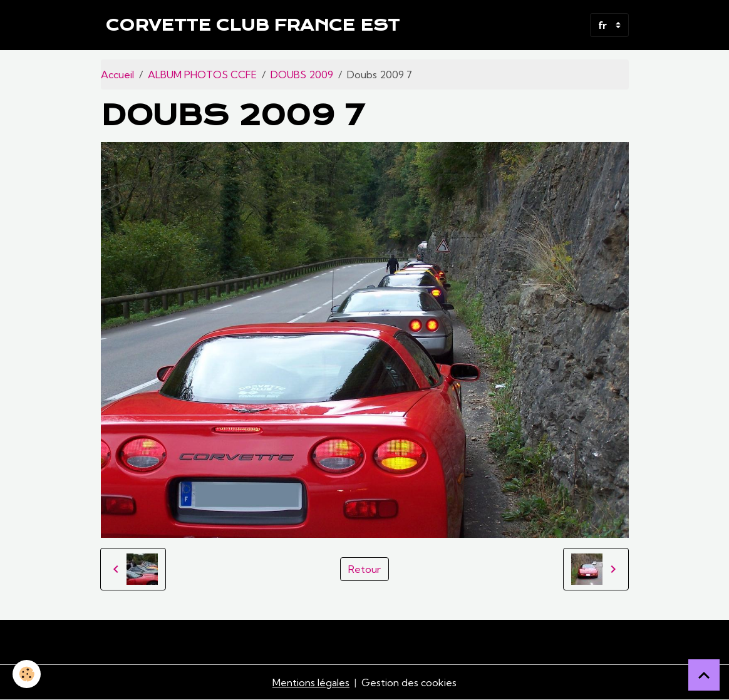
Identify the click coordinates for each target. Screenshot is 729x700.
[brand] (253, 25)
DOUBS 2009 (302, 75)
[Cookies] (27, 674)
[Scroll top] (704, 675)
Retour (364, 569)
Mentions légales (311, 682)
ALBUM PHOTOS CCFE (202, 75)
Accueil (117, 75)
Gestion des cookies (409, 682)
